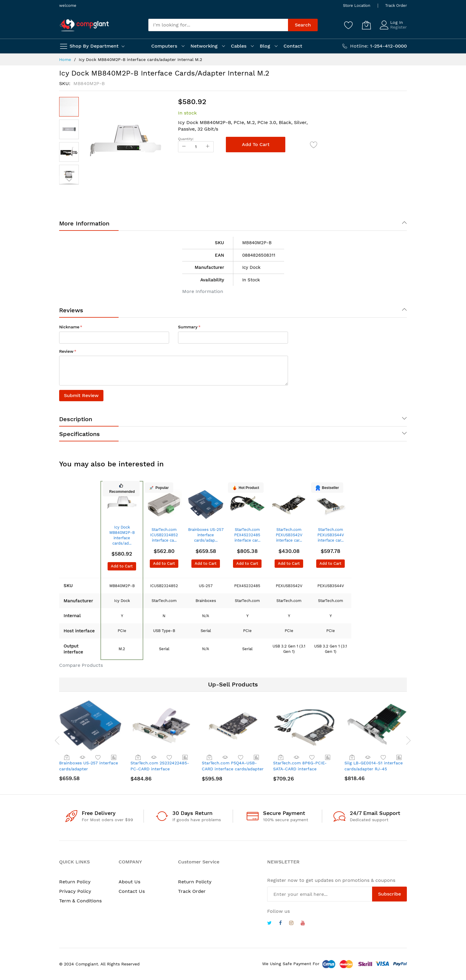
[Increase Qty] (208, 147)
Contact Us (132, 891)
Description (76, 419)
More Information (84, 223)
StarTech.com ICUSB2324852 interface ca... (164, 535)
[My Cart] (366, 25)
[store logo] (84, 25)
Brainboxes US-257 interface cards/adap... (206, 535)
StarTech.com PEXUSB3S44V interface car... (331, 535)
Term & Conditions (80, 901)
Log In (397, 22)
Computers (164, 46)
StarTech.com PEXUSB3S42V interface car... (289, 535)
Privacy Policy (75, 891)
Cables (239, 46)
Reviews (71, 310)
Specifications (79, 434)
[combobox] (218, 25)
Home (65, 59)
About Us (129, 882)
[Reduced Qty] (184, 147)
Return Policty (195, 882)
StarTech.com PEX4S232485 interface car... (247, 535)
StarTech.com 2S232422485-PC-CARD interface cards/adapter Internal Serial (160, 769)
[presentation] (53, 740)
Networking (204, 46)
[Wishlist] (349, 25)
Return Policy (75, 882)
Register (399, 27)
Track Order (396, 6)
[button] (69, 129)
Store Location (357, 6)
